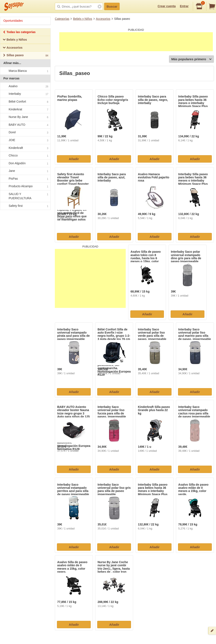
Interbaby (25, 94)
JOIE (25, 140)
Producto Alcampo (25, 187)
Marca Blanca (25, 71)
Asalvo (25, 86)
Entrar (184, 6)
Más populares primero (191, 59)
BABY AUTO (25, 125)
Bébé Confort (25, 102)
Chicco (25, 156)
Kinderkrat (25, 110)
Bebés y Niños (82, 19)
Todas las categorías (19, 33)
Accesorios (103, 19)
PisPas (25, 179)
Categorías (62, 19)
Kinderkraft (25, 148)
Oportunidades (13, 21)
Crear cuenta (167, 6)
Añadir (74, 159)
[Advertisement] (136, 42)
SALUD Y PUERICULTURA (25, 196)
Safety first (25, 206)
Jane (25, 171)
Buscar (112, 6)
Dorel (25, 133)
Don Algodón (25, 163)
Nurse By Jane (25, 117)
